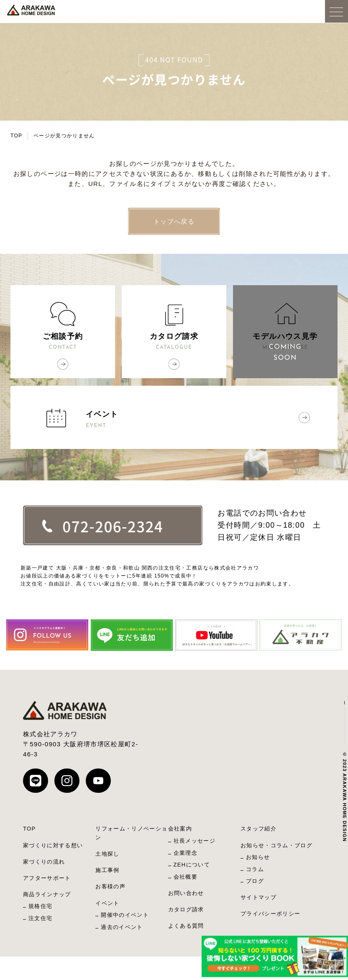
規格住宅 (40, 906)
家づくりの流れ (44, 862)
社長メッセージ (194, 841)
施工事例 (107, 870)
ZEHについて (192, 865)
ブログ (255, 881)
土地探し (107, 854)
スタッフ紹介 (258, 829)
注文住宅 (40, 918)
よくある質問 (186, 926)
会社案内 (180, 829)
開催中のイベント (125, 915)
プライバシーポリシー (271, 914)
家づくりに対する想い (53, 845)
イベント (208, 420)
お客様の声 (110, 886)
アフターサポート (47, 878)
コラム (255, 869)
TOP (17, 136)
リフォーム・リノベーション (131, 833)
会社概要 (186, 877)
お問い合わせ (186, 893)
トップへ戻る (174, 221)
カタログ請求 (174, 342)
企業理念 (186, 853)
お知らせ (258, 857)
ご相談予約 (63, 342)
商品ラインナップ (47, 894)
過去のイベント (122, 927)
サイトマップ (258, 897)
